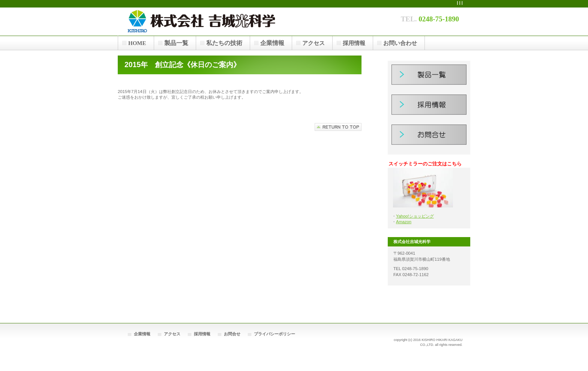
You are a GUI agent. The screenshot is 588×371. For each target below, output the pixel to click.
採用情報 (429, 108)
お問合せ (429, 138)
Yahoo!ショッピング (415, 216)
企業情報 (142, 334)
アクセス (172, 334)
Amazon (404, 222)
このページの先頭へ (338, 127)
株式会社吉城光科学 (238, 21)
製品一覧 (429, 78)
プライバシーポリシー (274, 334)
